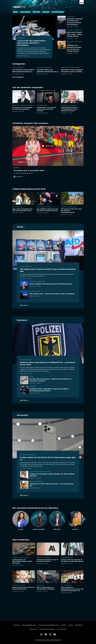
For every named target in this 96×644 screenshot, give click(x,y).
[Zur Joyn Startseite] (82, 2)
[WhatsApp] (41, 634)
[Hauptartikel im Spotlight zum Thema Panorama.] (23, 320)
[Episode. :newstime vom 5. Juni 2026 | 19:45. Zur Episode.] (48, 150)
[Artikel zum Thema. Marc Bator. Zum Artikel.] (57, 521)
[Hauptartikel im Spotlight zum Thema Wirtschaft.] (23, 415)
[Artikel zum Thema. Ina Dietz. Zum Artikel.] (75, 521)
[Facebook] (46, 634)
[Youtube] (55, 634)
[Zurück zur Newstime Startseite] (19, 7)
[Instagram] (50, 634)
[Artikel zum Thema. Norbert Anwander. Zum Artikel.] (39, 521)
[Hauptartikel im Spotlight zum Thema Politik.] (21, 227)
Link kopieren (18, 177)
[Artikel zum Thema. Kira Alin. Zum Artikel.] (21, 521)
